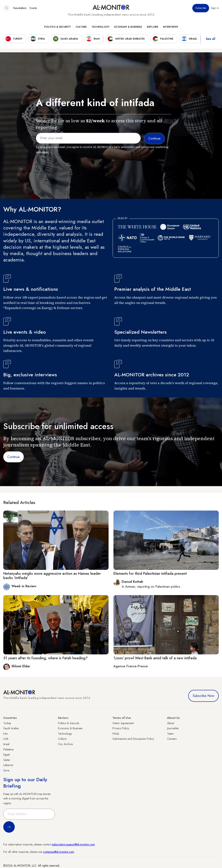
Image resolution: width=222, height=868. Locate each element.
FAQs (116, 734)
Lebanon (8, 765)
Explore (152, 27)
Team (170, 734)
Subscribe (201, 8)
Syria (6, 770)
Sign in (215, 8)
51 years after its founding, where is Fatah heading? (45, 658)
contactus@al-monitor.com (59, 852)
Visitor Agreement (123, 723)
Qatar (7, 760)
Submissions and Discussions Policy (133, 739)
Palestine (8, 749)
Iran (6, 734)
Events (33, 8)
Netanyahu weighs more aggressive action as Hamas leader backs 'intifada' (52, 576)
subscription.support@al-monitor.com (73, 844)
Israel (6, 744)
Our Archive (65, 744)
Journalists (173, 728)
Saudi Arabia (11, 728)
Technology (100, 27)
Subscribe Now (203, 696)
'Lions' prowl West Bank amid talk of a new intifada (155, 658)
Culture (81, 27)
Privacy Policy (121, 728)
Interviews (170, 27)
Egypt (6, 755)
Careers (172, 739)
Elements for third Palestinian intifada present (150, 574)
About (171, 723)
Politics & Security (57, 27)
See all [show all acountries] (211, 39)
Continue (14, 457)
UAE (6, 739)
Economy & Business (128, 27)
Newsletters (20, 8)
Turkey (7, 723)
